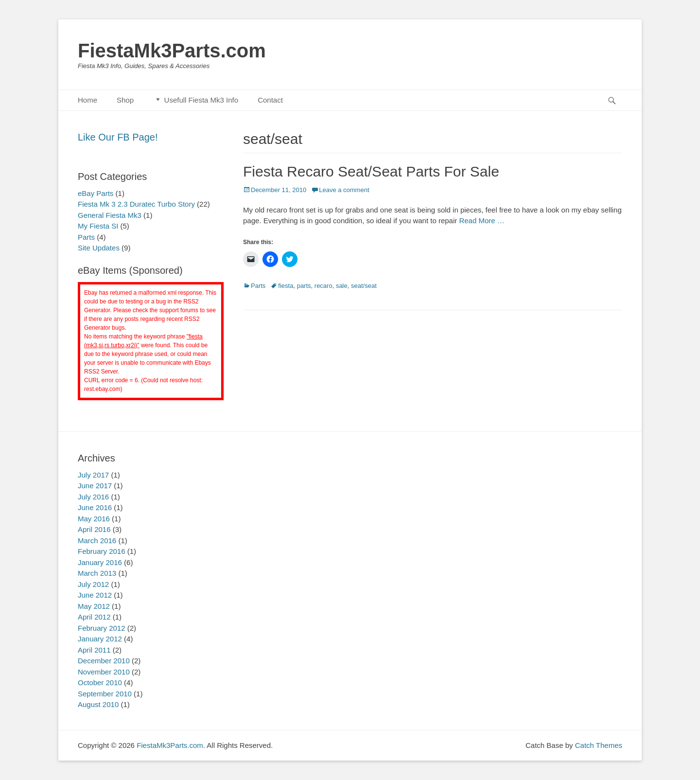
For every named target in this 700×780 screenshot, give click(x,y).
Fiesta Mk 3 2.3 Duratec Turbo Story (136, 204)
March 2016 (97, 541)
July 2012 (93, 584)
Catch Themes (599, 745)
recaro (324, 286)
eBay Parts (96, 193)
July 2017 (93, 475)
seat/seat (364, 286)
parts (304, 286)
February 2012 (102, 628)
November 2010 (104, 672)
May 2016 (94, 519)
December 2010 (104, 661)
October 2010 (100, 682)
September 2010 (105, 694)
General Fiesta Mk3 (110, 215)
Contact (270, 100)
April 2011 (94, 650)
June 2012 (95, 595)
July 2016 (93, 497)
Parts (258, 286)
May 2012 (94, 606)
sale (342, 286)
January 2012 (100, 639)
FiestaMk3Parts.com (172, 51)
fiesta (286, 286)
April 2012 (94, 617)
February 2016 (102, 551)
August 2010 (98, 704)
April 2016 (94, 529)
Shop (125, 100)
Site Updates (99, 248)
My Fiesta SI (98, 226)
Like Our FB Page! (118, 137)
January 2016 (100, 562)
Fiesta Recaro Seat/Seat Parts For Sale (371, 171)
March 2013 (97, 573)
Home (87, 100)
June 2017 (95, 486)
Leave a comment (344, 190)
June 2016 (95, 507)
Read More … (481, 221)
